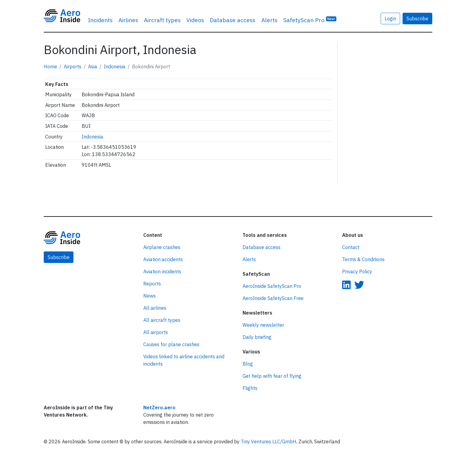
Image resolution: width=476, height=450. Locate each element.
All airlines (155, 308)
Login (390, 19)
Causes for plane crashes (171, 344)
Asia (93, 66)
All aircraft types (162, 320)
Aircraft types (162, 20)
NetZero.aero (159, 407)
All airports (156, 332)
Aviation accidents (163, 259)
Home (50, 66)
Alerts (269, 20)
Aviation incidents (162, 271)
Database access (233, 20)
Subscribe (417, 19)
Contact (351, 247)
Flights (250, 388)
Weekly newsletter (263, 325)
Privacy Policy (357, 271)
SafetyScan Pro (310, 20)
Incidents (100, 20)
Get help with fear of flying (272, 376)
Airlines (128, 20)
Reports (152, 284)
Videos (195, 20)
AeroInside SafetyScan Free (273, 298)
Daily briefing (257, 337)
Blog (248, 364)
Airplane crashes (162, 247)
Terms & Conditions (363, 259)
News (150, 296)
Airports (73, 66)
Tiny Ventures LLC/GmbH (269, 441)
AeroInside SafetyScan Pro (272, 286)
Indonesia (115, 66)
